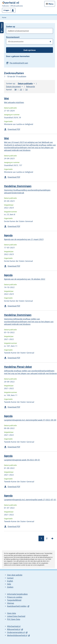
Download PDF (14, 129)
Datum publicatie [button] (25, 84)
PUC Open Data (14, 619)
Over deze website (15, 575)
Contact (10, 578)
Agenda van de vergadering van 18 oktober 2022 (25, 279)
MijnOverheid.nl (14, 626)
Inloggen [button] (6, 10)
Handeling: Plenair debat (18, 367)
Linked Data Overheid (16, 616)
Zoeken (10, 587)
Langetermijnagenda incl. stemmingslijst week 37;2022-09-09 (30, 420)
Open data (12, 613)
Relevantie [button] (31, 87)
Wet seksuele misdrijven (14, 102)
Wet (6, 98)
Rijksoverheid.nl (14, 629)
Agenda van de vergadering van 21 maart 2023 (24, 239)
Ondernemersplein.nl (16, 632)
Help (9, 584)
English (10, 581)
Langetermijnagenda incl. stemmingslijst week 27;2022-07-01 (30, 500)
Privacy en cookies (15, 597)
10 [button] (15, 90)
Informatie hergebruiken (17, 594)
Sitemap (11, 603)
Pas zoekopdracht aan (19, 63)
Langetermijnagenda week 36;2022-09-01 (22, 460)
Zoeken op (11, 27)
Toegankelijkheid (14, 600)
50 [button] (26, 90)
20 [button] (21, 90)
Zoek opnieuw (30, 50)
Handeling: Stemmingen (18, 186)
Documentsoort (13, 37)
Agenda (8, 235)
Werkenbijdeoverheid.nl (17, 635)
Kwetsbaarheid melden (17, 606)
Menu (51, 4)
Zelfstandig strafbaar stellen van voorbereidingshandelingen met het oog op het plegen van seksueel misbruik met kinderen (30, 372)
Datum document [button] (13, 87)
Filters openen (2, 28)
